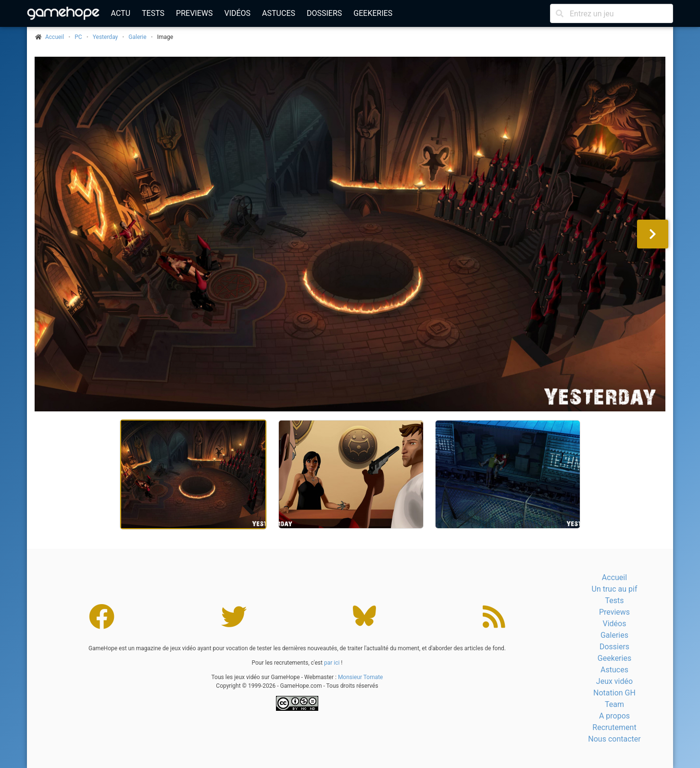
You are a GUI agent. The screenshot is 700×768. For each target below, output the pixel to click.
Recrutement (614, 727)
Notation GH (614, 693)
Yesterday (106, 37)
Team (614, 704)
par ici (332, 663)
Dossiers (324, 13)
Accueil (614, 577)
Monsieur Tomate (361, 677)
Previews (194, 13)
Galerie (137, 37)
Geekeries (373, 13)
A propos (614, 716)
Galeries (614, 635)
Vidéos (237, 13)
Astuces (279, 13)
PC (78, 37)
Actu (121, 13)
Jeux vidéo (614, 681)
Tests (153, 13)
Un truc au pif (615, 589)
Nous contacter (614, 739)
